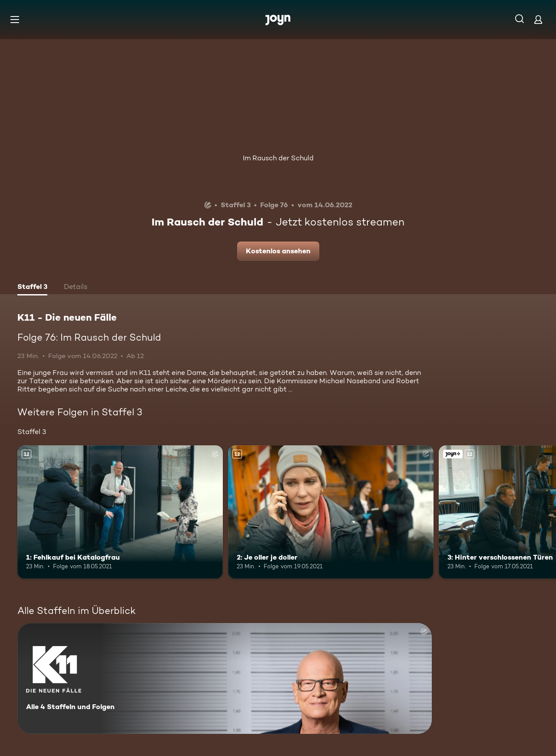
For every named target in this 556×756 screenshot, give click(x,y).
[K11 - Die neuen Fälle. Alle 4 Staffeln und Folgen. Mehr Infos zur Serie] (225, 678)
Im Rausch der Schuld (278, 158)
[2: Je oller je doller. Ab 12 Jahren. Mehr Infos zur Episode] (331, 512)
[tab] (32, 288)
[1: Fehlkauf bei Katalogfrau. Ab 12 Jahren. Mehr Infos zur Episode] (120, 512)
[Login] (538, 19)
